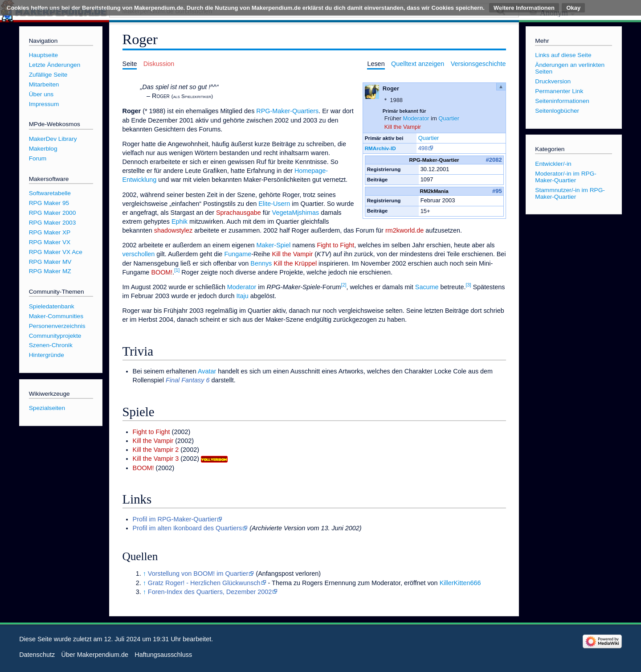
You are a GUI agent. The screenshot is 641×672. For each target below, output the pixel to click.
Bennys (261, 263)
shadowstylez (173, 230)
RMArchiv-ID (380, 148)
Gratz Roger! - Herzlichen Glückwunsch (204, 583)
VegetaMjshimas (296, 213)
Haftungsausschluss (163, 655)
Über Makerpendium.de (95, 655)
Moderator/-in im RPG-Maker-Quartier (566, 177)
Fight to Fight (335, 245)
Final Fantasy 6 (188, 380)
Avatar (207, 371)
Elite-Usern (274, 204)
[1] (177, 270)
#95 (497, 191)
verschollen (139, 254)
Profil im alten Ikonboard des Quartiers (188, 528)
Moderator (416, 118)
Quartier (449, 118)
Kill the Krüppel (295, 263)
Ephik (180, 221)
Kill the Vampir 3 (156, 459)
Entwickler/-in (553, 164)
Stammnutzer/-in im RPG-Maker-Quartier (570, 193)
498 (423, 148)
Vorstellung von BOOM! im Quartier (198, 574)
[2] (343, 285)
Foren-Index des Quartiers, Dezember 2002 (210, 592)
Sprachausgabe (239, 213)
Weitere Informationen (524, 8)
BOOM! (162, 272)
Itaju (243, 296)
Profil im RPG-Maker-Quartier (175, 519)
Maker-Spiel (273, 245)
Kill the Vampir (403, 127)
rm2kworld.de (404, 230)
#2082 (494, 160)
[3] (468, 285)
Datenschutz (37, 655)
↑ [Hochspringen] (145, 574)
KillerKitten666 (460, 583)
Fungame (238, 254)
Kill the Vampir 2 (156, 450)
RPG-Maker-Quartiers (287, 111)
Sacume (427, 287)
